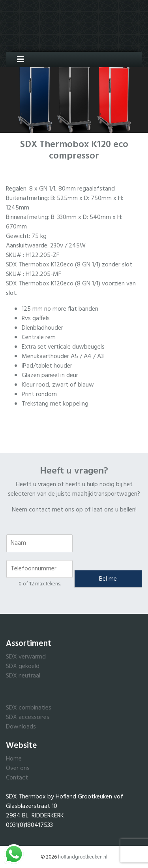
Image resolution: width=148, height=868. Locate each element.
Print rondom (39, 394)
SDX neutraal (23, 676)
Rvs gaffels (36, 319)
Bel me (108, 579)
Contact (17, 778)
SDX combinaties (29, 708)
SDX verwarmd (26, 657)
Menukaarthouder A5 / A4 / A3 (63, 357)
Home (14, 759)
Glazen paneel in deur (50, 376)
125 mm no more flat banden (60, 309)
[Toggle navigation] (18, 59)
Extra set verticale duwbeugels (63, 347)
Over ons (18, 768)
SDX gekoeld (23, 666)
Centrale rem (39, 338)
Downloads (21, 727)
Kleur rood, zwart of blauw (58, 385)
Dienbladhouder (42, 328)
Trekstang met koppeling (55, 404)
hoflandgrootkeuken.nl (83, 857)
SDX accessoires (28, 717)
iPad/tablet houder (47, 366)
